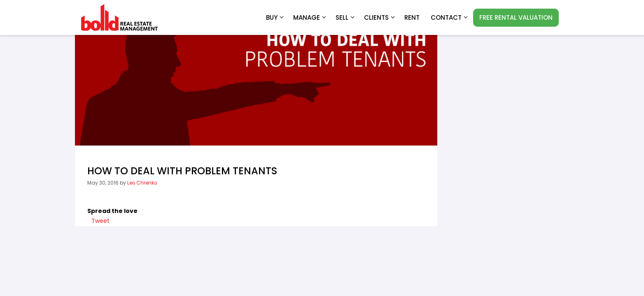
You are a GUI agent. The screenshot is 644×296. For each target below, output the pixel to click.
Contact (450, 18)
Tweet (100, 221)
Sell (346, 18)
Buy (275, 18)
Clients (380, 18)
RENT (412, 17)
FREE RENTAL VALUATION (516, 17)
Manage (310, 18)
